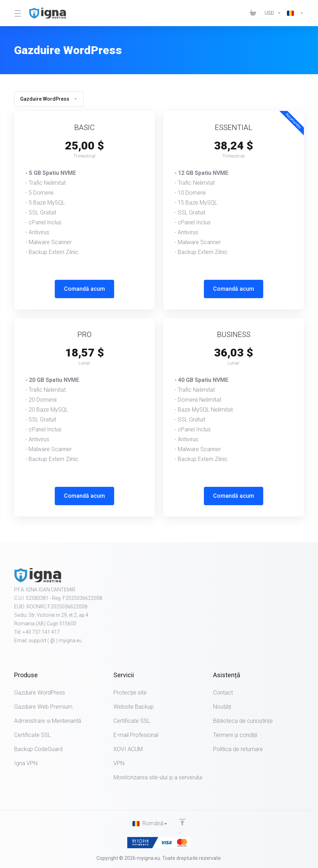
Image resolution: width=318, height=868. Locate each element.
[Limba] (294, 13)
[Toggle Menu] (17, 13)
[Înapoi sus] (182, 822)
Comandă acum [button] (84, 289)
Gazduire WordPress (49, 99)
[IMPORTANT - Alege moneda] (273, 13)
